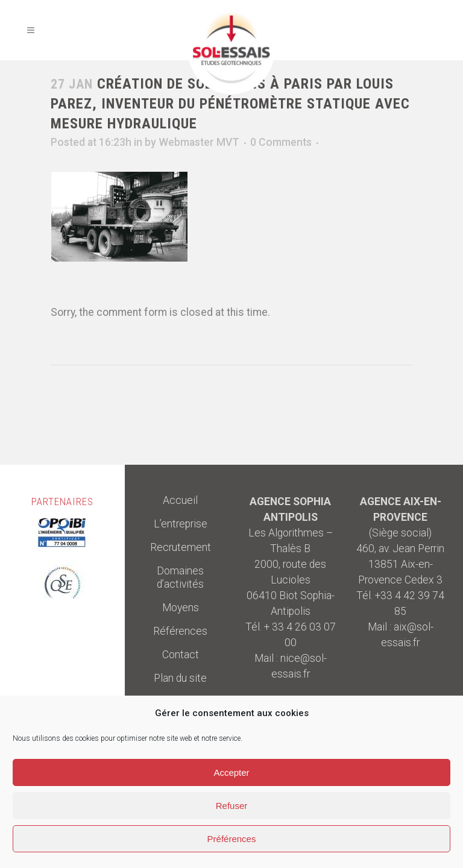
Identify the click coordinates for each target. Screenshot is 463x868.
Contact (181, 655)
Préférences (232, 839)
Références (180, 631)
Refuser (232, 806)
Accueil (180, 500)
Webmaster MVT (199, 142)
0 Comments (281, 142)
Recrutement (181, 547)
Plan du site (180, 678)
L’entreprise (181, 524)
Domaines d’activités (180, 577)
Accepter (231, 772)
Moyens (181, 608)
